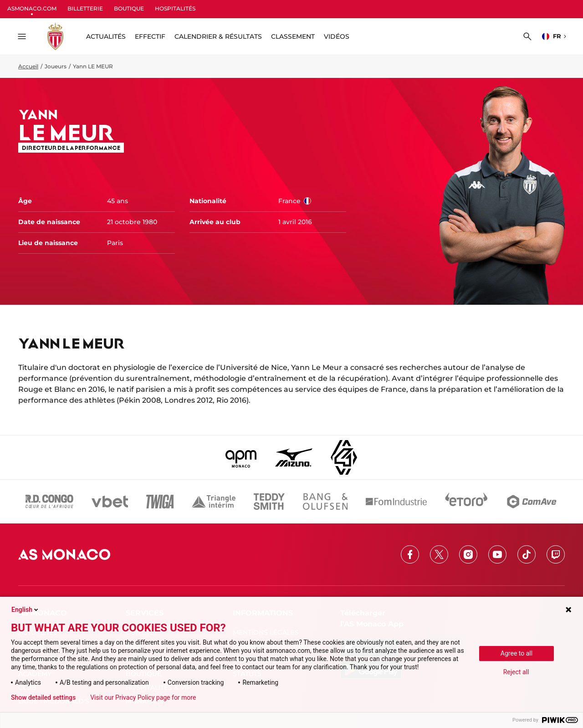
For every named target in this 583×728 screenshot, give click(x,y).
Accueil (28, 66)
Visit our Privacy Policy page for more (143, 697)
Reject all (516, 672)
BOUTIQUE (129, 8)
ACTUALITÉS (106, 36)
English (26, 610)
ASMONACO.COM (32, 8)
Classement (293, 36)
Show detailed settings (43, 697)
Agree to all (517, 653)
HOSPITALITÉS (175, 8)
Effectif (150, 36)
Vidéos (337, 36)
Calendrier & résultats (218, 36)
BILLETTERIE (85, 8)
